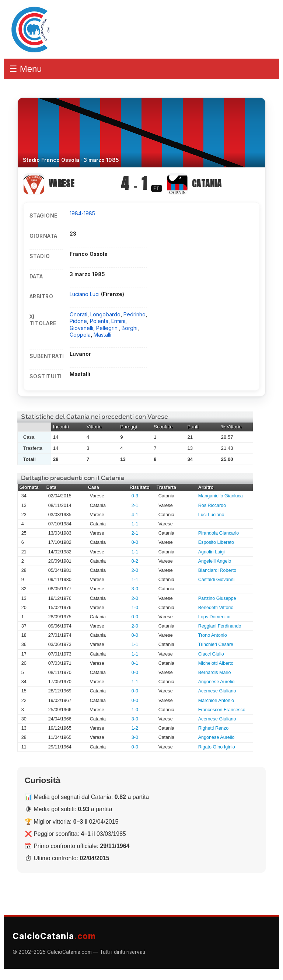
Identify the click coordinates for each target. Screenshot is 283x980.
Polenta (99, 321)
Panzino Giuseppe (217, 598)
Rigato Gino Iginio (217, 747)
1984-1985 (82, 213)
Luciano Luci (85, 294)
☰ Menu (26, 69)
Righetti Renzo (214, 728)
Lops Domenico (214, 617)
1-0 (135, 608)
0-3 (135, 496)
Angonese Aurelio (216, 682)
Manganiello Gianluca (221, 496)
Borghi (130, 328)
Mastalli (102, 335)
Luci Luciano (211, 515)
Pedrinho (134, 314)
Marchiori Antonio (216, 701)
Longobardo (105, 314)
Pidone (78, 321)
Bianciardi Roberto (217, 570)
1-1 (135, 524)
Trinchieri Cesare (216, 644)
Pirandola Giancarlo (219, 533)
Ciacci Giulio (211, 654)
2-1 (135, 505)
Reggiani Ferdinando (220, 626)
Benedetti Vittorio (216, 608)
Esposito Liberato (216, 542)
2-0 (135, 570)
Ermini (118, 321)
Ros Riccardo (212, 505)
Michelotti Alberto (216, 663)
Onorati (78, 314)
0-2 (135, 561)
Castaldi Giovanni (216, 580)
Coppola (80, 335)
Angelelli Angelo (215, 561)
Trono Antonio (213, 635)
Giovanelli (81, 328)
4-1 (135, 515)
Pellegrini (107, 328)
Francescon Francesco (222, 710)
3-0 (135, 589)
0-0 (135, 542)
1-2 (135, 728)
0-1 (135, 663)
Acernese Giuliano (217, 691)
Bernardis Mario (215, 673)
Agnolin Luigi (212, 552)
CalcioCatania (54, 936)
